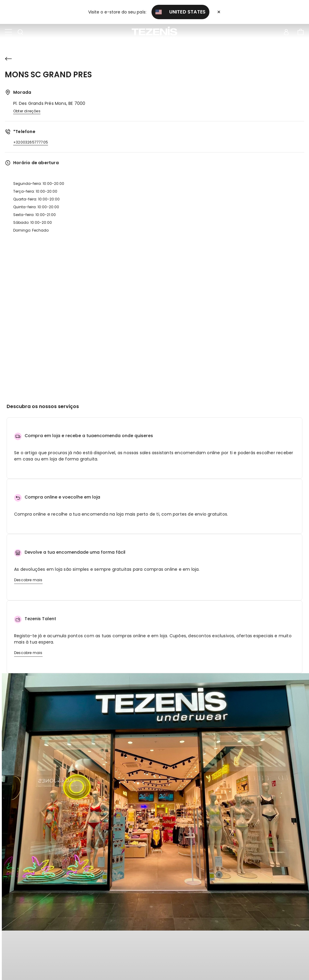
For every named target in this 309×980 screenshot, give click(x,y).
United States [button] (181, 12)
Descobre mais (28, 580)
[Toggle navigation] (8, 32)
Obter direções (27, 111)
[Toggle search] (20, 32)
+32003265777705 (31, 142)
